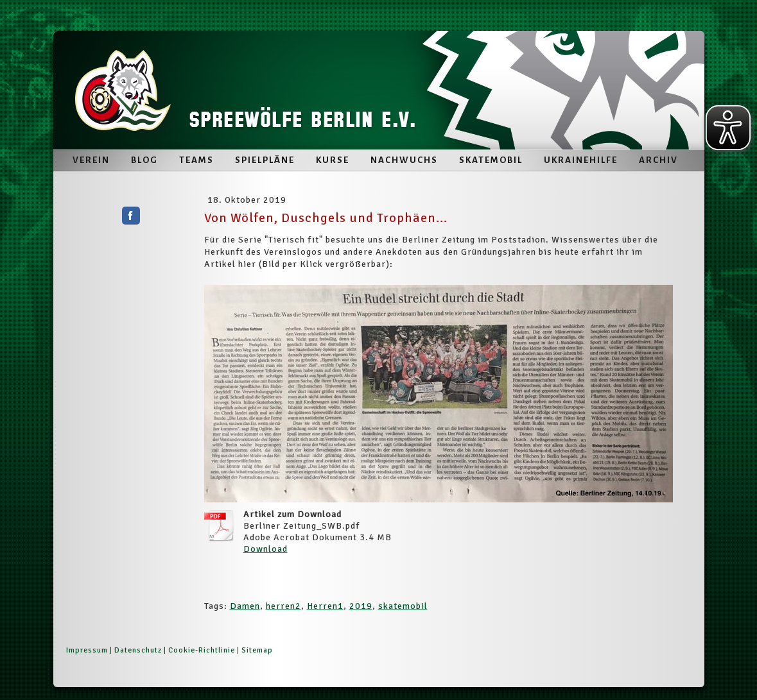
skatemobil (403, 606)
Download (265, 549)
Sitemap (257, 650)
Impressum (87, 650)
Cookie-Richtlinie (202, 650)
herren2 (283, 606)
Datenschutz (138, 650)
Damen (245, 606)
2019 (361, 606)
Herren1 (325, 606)
